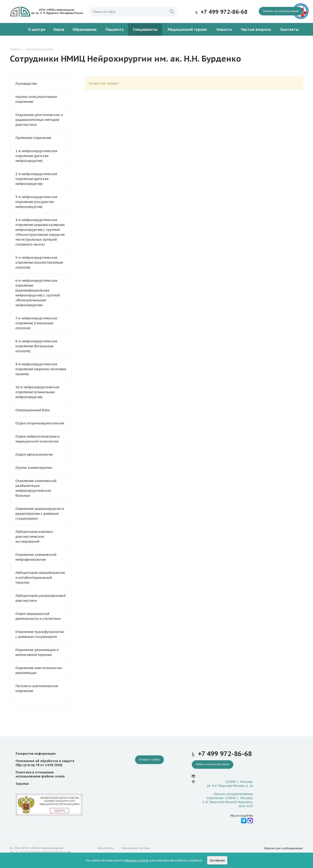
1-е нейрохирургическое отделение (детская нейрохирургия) (36, 156)
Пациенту (115, 29)
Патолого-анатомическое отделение (37, 688)
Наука (59, 29)
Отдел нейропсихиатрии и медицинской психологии (37, 439)
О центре (37, 29)
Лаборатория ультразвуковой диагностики (40, 598)
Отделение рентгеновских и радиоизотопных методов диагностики (39, 120)
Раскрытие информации (36, 754)
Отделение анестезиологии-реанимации (39, 670)
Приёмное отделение (33, 138)
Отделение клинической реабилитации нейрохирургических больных (36, 488)
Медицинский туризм (187, 29)
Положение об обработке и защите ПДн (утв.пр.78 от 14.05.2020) (45, 763)
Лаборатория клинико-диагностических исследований (35, 536)
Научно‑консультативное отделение (36, 99)
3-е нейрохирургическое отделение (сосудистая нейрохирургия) (36, 202)
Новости (224, 29)
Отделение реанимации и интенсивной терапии (37, 652)
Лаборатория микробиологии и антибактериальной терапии (40, 578)
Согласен (217, 860)
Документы (106, 848)
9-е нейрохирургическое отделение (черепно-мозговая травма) (41, 369)
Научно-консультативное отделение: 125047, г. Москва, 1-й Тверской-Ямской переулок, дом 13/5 (228, 800)
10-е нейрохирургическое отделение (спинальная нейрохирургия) (37, 392)
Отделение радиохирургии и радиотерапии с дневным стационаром (40, 514)
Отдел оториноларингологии (40, 423)
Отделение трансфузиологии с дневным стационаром (40, 634)
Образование (85, 29)
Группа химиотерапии (34, 468)
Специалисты (145, 29)
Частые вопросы (256, 29)
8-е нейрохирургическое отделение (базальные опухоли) (36, 346)
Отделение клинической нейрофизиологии (36, 557)
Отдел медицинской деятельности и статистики (38, 616)
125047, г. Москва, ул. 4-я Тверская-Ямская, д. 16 (230, 784)
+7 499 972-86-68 (224, 12)
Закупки (22, 784)
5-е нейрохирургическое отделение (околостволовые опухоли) (39, 262)
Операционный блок (33, 410)
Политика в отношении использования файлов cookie (40, 774)
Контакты (290, 29)
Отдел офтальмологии (34, 454)
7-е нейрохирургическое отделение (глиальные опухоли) (36, 323)
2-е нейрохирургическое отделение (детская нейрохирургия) (36, 179)
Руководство (26, 84)
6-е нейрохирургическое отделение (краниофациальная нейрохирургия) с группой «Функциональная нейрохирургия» (38, 293)
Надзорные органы (136, 848)
